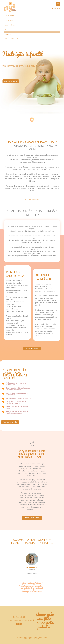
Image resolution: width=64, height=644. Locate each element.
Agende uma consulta (11, 81)
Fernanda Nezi (32, 567)
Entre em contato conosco (32, 518)
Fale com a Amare (32, 349)
